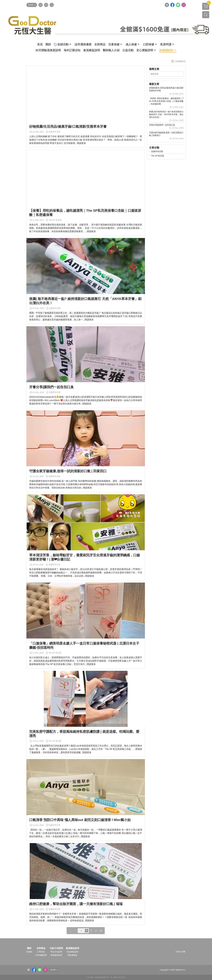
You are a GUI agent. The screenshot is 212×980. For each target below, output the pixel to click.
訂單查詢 (41, 952)
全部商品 (41, 948)
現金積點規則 (73, 952)
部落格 (29, 952)
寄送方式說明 (56, 952)
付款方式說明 (56, 948)
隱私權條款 (73, 955)
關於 (29, 948)
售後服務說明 (56, 955)
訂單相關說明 (41, 955)
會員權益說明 (73, 948)
